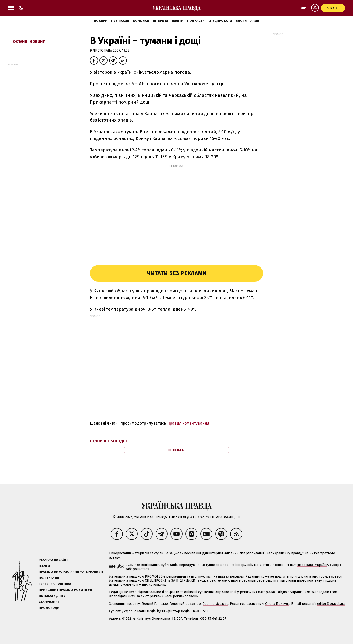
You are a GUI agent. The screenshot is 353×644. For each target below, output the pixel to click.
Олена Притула (277, 604)
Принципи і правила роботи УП (65, 590)
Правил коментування (188, 423)
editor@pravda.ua (331, 604)
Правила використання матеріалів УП (71, 572)
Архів (255, 21)
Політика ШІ (49, 578)
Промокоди (49, 608)
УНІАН (138, 84)
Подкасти (196, 21)
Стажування (49, 602)
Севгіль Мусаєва (215, 604)
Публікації (120, 21)
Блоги (241, 21)
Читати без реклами (177, 273)
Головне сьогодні (108, 441)
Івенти (178, 21)
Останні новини (29, 42)
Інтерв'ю (160, 21)
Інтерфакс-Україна (312, 565)
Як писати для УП (53, 596)
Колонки (141, 21)
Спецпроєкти (220, 21)
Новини (101, 21)
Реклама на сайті (53, 560)
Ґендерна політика (55, 584)
